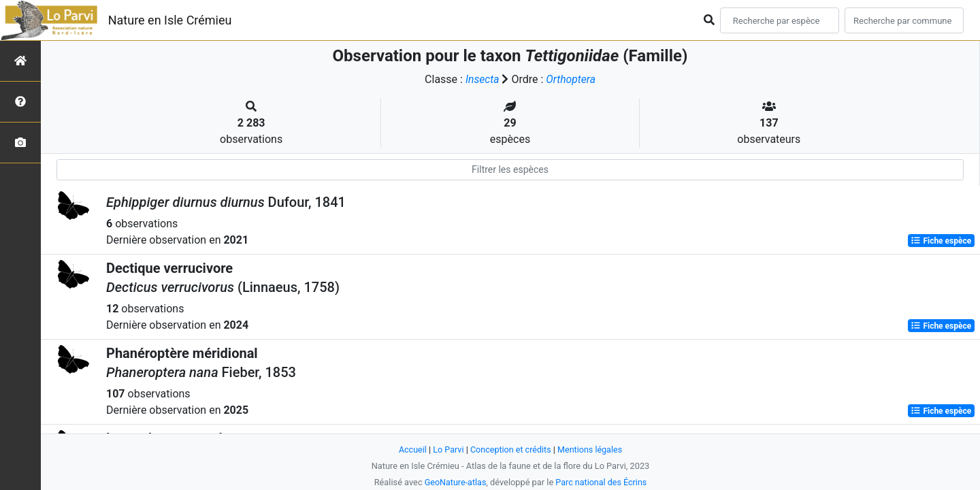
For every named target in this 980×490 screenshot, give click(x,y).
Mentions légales (591, 450)
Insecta (482, 79)
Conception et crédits (511, 450)
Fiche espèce (941, 241)
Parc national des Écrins (602, 482)
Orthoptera (571, 79)
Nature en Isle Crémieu (170, 20)
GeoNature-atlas (454, 482)
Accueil (411, 450)
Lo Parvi (447, 450)
